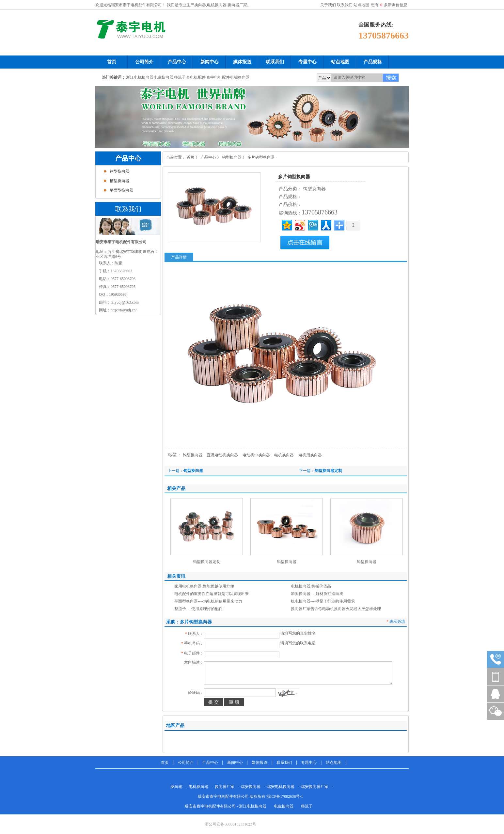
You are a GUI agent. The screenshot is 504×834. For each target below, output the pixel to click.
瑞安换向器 (251, 787)
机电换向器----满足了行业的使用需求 (323, 601)
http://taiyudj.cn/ (124, 310)
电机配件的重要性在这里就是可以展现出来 (212, 594)
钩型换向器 (119, 171)
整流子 (180, 77)
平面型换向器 (121, 190)
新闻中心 (235, 763)
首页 (191, 157)
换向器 (176, 787)
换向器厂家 (225, 787)
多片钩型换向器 (261, 157)
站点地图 (361, 5)
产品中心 (128, 158)
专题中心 (309, 763)
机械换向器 (240, 77)
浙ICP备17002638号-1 (285, 796)
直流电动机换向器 (222, 455)
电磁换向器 (164, 77)
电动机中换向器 (256, 455)
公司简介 (186, 763)
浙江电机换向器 (140, 77)
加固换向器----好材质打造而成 (317, 594)
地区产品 (175, 725)
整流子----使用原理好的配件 (198, 609)
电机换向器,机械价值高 (311, 586)
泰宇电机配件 (218, 77)
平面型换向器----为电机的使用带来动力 (208, 601)
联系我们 (345, 5)
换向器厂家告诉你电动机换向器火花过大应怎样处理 (336, 609)
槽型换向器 (119, 181)
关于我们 (328, 5)
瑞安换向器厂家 (315, 787)
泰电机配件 (196, 77)
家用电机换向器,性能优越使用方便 (204, 586)
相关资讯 (176, 576)
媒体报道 (260, 763)
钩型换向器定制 (328, 471)
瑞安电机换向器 (281, 787)
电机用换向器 (310, 455)
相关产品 (176, 488)
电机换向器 (284, 455)
